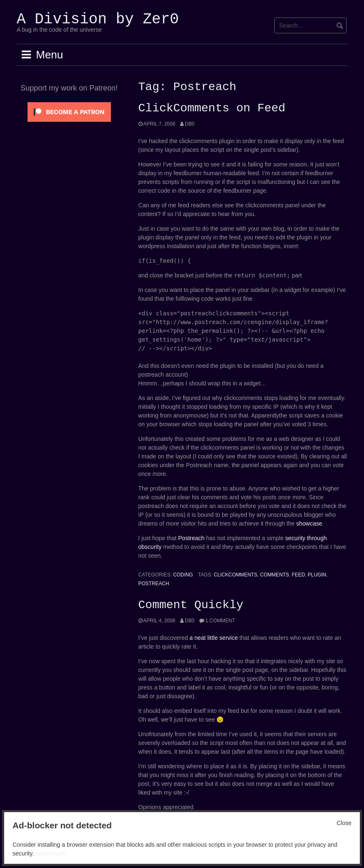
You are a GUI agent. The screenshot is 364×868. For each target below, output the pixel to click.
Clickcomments (236, 575)
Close (344, 823)
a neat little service (214, 638)
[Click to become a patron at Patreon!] (69, 111)
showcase (309, 523)
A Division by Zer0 (98, 19)
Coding (183, 575)
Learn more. (51, 853)
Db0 (190, 124)
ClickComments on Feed (212, 108)
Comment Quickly (191, 605)
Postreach (191, 538)
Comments (275, 575)
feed (299, 575)
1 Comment (220, 621)
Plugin (317, 575)
